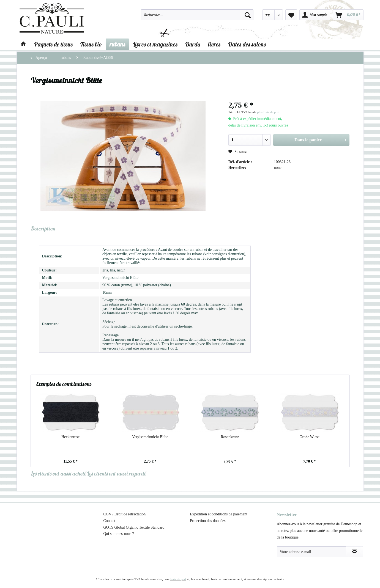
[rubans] (117, 44)
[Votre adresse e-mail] (311, 552)
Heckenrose (70, 437)
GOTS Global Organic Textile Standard (134, 527)
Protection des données (208, 521)
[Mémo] (291, 15)
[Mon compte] (315, 15)
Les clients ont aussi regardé (117, 473)
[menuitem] (197, 17)
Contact (110, 521)
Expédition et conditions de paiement (219, 514)
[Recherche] (248, 15)
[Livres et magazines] (155, 44)
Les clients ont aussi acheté (58, 473)
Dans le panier (320, 139)
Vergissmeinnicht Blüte (150, 437)
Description (43, 228)
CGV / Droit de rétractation (125, 514)
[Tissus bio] (91, 44)
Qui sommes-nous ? (119, 534)
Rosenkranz (230, 437)
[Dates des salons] (247, 44)
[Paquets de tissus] (53, 44)
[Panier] (348, 15)
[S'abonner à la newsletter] (355, 552)
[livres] (214, 44)
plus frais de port (268, 112)
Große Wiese (309, 437)
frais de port (178, 579)
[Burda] (193, 44)
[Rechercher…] (197, 15)
